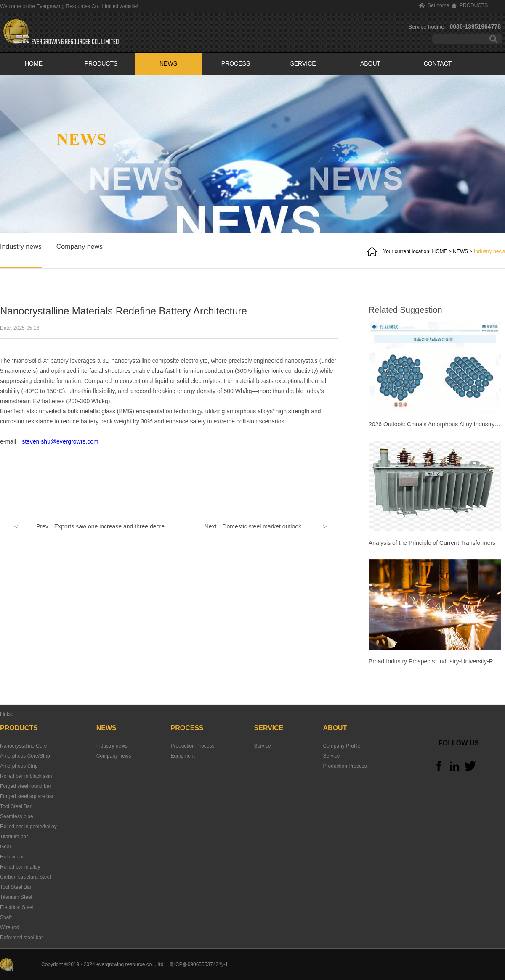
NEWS (460, 251)
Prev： (100, 526)
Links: (7, 714)
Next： (253, 526)
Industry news (489, 251)
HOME (34, 63)
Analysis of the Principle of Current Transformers (432, 543)
